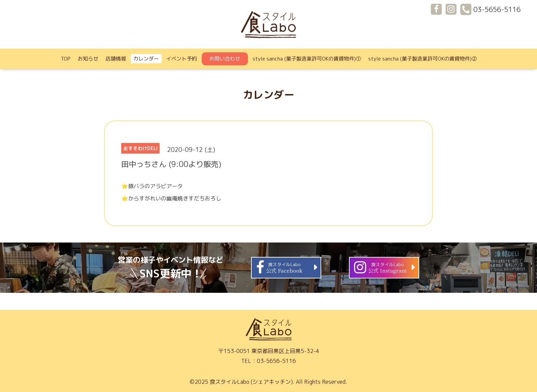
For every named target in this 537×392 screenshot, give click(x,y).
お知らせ (88, 59)
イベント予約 (182, 59)
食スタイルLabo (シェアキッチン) (251, 382)
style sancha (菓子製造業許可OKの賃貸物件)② (422, 59)
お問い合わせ (225, 59)
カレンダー (146, 59)
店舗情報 (116, 59)
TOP (66, 59)
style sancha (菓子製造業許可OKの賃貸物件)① (307, 59)
